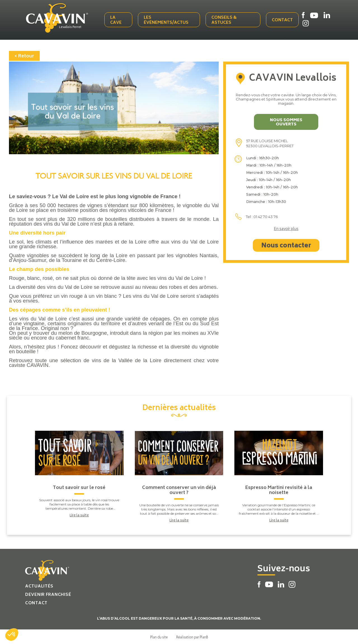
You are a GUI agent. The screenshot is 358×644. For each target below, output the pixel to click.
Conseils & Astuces (224, 20)
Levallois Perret (71, 27)
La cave (116, 20)
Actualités (39, 586)
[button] (12, 634)
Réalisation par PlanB (192, 636)
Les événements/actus (167, 20)
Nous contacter (286, 245)
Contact (282, 20)
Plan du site (159, 636)
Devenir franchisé (48, 594)
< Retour (24, 56)
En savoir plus (286, 229)
